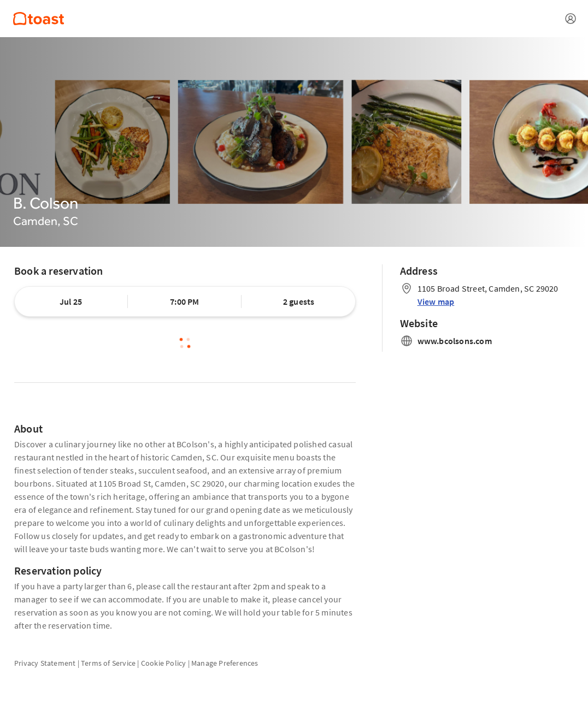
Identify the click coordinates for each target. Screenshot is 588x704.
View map (436, 301)
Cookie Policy (164, 663)
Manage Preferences (225, 663)
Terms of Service (108, 663)
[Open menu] (571, 19)
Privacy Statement (45, 663)
